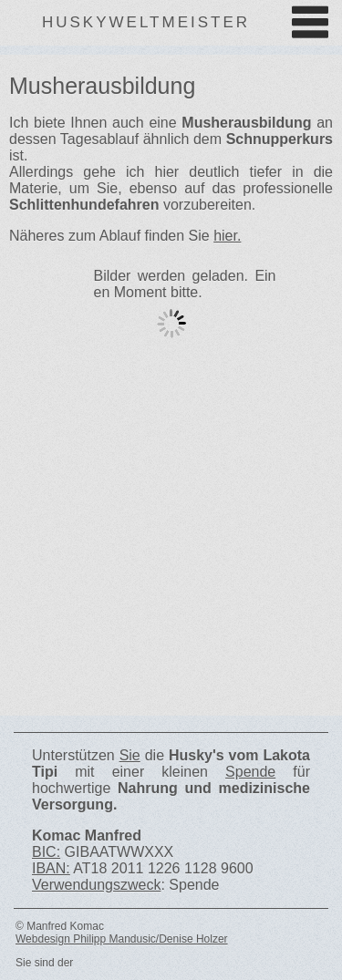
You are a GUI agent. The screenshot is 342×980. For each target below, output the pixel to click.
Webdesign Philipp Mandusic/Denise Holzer (122, 939)
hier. (227, 236)
